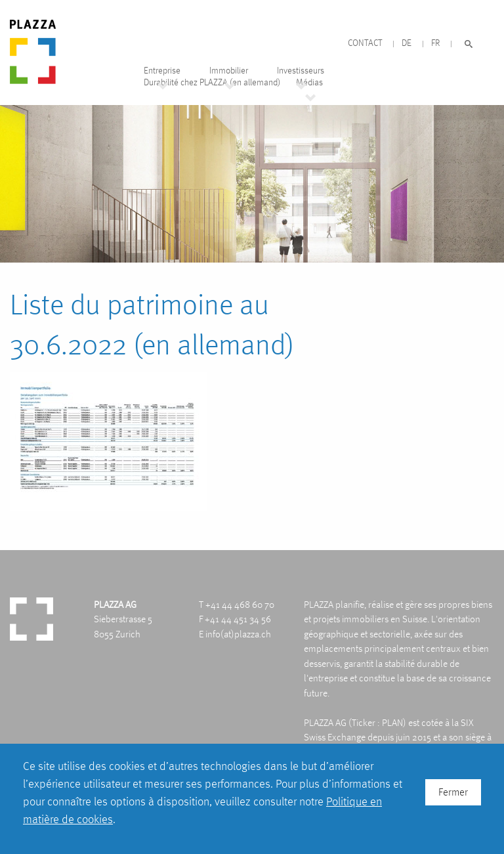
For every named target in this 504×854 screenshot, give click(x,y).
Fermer (453, 792)
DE (407, 43)
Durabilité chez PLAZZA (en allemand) (212, 82)
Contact (365, 43)
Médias (309, 82)
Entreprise (162, 71)
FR (435, 43)
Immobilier (229, 71)
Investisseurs (301, 71)
